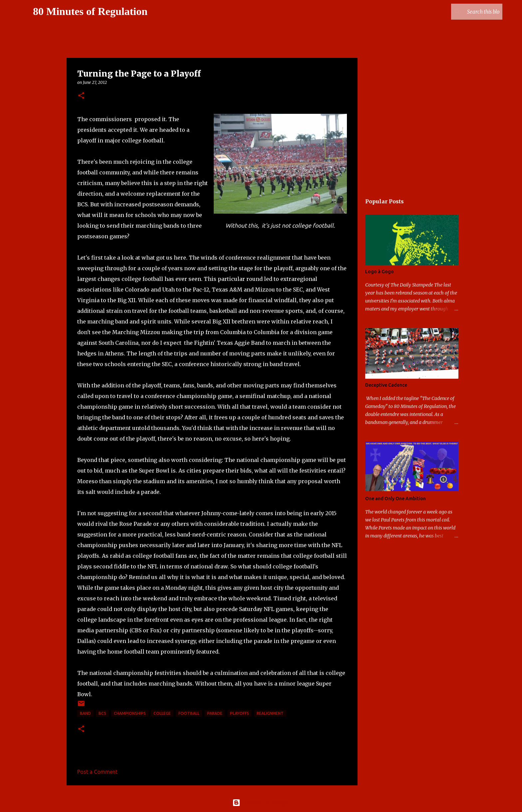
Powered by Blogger (261, 803)
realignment (270, 713)
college (162, 713)
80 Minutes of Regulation (90, 11)
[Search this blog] (467, 12)
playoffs (240, 713)
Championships (130, 713)
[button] (81, 96)
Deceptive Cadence (386, 385)
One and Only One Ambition (395, 499)
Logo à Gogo (380, 272)
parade (215, 713)
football (189, 713)
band (85, 713)
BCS (102, 713)
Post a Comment (97, 772)
